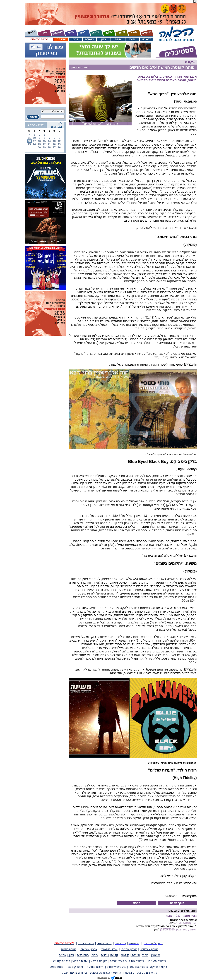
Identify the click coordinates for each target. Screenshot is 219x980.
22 (44, 144)
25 (29, 144)
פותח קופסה (75, 967)
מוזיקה (136, 955)
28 (49, 147)
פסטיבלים (83, 955)
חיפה (118, 39)
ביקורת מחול (136, 961)
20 (54, 144)
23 (39, 144)
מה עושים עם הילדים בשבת (141, 973)
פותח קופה (57, 967)
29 (44, 147)
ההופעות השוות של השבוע (106, 973)
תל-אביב (147, 39)
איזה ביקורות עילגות (182, 920)
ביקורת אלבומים (116, 967)
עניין (71, 955)
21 (49, 144)
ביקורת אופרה (118, 961)
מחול (145, 955)
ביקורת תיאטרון (157, 961)
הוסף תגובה (177, 903)
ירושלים (89, 39)
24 (34, 144)
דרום (75, 39)
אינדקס (61, 39)
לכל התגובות (173, 916)
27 (54, 147)
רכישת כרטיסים (39, 39)
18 (29, 141)
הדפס (137, 903)
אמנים (63, 955)
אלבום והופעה (95, 967)
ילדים (105, 955)
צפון (104, 39)
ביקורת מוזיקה (159, 967)
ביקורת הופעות (139, 967)
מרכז (132, 39)
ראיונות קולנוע (61, 961)
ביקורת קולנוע (99, 961)
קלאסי (114, 955)
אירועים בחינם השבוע (74, 973)
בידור (94, 955)
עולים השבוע (80, 961)
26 (59, 147)
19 (59, 144)
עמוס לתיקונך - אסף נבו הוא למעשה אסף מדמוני (165, 926)
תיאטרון (156, 955)
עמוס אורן (77, 67)
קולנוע (125, 955)
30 (39, 147)
